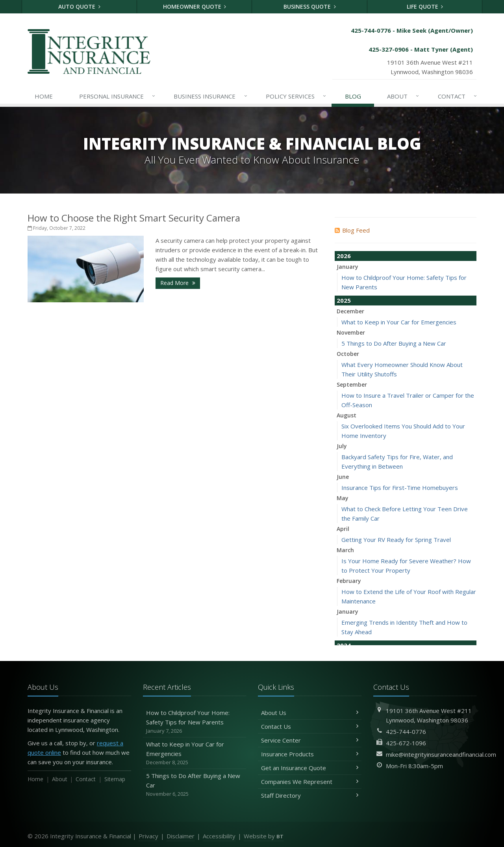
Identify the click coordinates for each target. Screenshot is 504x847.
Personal (118, 96)
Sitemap (115, 779)
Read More (178, 283)
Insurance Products (310, 754)
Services (296, 96)
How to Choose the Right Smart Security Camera (134, 218)
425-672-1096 (406, 743)
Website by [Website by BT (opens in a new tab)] (264, 836)
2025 (344, 300)
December (350, 311)
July (342, 446)
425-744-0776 (406, 732)
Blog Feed (352, 230)
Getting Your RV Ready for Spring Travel (396, 540)
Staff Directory (310, 795)
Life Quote (425, 7)
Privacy (148, 836)
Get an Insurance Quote (310, 768)
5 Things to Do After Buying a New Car (394, 343)
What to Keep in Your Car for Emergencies (399, 322)
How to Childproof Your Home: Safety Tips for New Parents (195, 722)
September (352, 384)
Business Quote (310, 7)
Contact (458, 96)
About (403, 96)
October (348, 354)
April (343, 529)
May (343, 498)
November (351, 332)
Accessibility (219, 836)
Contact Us (310, 726)
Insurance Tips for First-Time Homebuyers (400, 488)
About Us (310, 713)
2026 (344, 256)
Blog (353, 96)
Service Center (310, 740)
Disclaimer (181, 836)
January (347, 267)
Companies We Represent (310, 782)
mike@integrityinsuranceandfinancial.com (441, 754)
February (349, 581)
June (343, 477)
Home (44, 96)
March (345, 550)
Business (211, 96)
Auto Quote (79, 7)
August (346, 415)
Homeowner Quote (195, 7)
